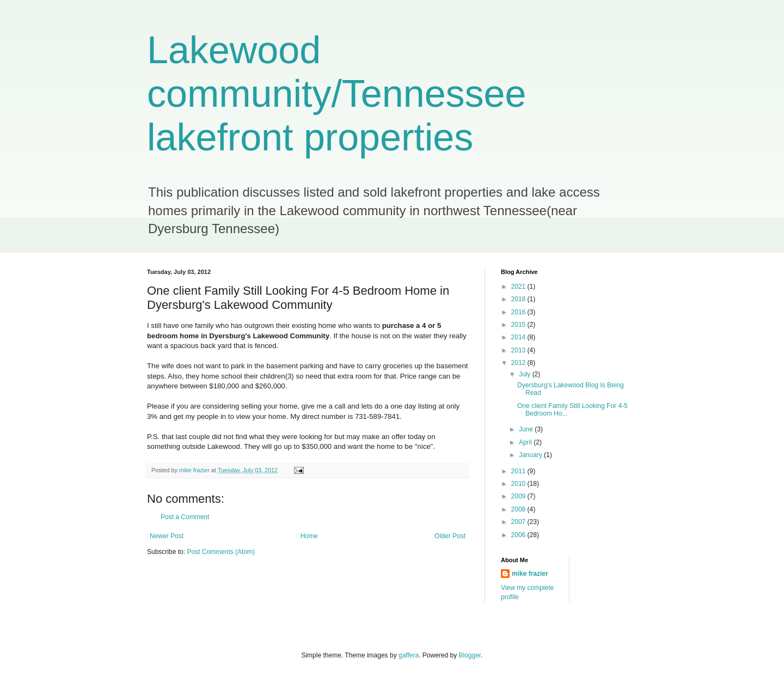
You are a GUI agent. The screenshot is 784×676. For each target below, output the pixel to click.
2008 (519, 509)
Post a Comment (185, 517)
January (531, 455)
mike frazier (530, 574)
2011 (519, 471)
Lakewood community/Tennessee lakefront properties (336, 94)
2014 (519, 337)
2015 (519, 325)
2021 (519, 287)
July (526, 374)
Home (309, 536)
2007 (519, 522)
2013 (519, 350)
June (527, 429)
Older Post (450, 536)
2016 (519, 312)
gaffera (409, 655)
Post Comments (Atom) (221, 552)
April (526, 442)
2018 (519, 299)
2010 (519, 484)
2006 (519, 535)
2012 (519, 363)
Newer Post (167, 536)
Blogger (470, 655)
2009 (519, 496)
